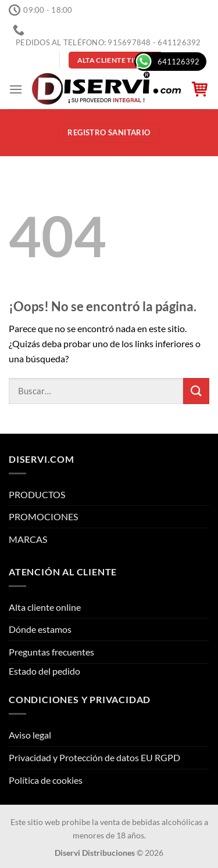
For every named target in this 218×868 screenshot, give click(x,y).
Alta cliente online (45, 607)
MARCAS (28, 539)
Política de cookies (46, 780)
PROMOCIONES (43, 516)
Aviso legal (30, 735)
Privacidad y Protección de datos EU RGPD (94, 757)
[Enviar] (196, 391)
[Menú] (16, 89)
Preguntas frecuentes (51, 652)
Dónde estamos (40, 629)
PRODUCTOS (37, 494)
